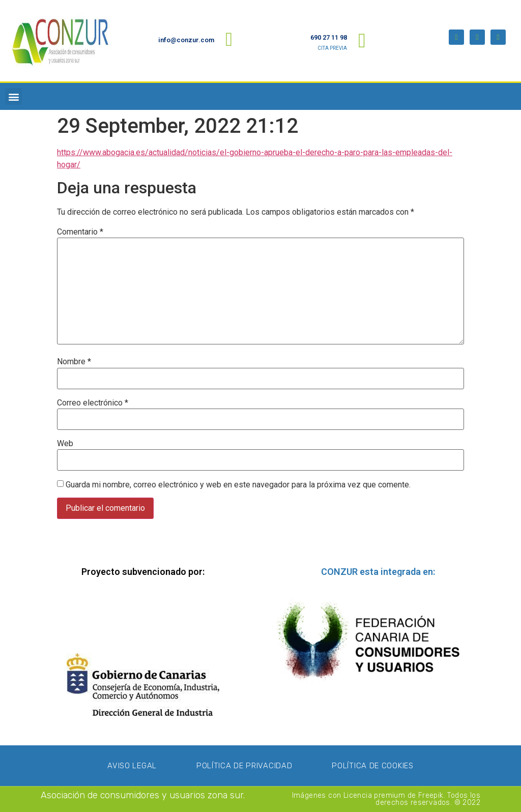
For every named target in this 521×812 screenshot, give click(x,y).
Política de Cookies (372, 766)
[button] (13, 96)
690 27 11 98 (329, 37)
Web (65, 444)
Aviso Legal (132, 766)
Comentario (80, 232)
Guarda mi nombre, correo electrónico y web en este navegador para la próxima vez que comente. (238, 485)
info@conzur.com (186, 40)
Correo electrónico (93, 403)
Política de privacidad (244, 766)
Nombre (74, 362)
